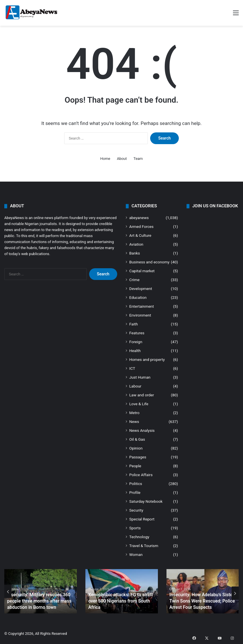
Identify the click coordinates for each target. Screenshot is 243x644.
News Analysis (142, 430)
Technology (139, 537)
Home (105, 159)
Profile (135, 492)
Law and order (142, 395)
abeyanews (139, 218)
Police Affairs (141, 475)
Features (137, 333)
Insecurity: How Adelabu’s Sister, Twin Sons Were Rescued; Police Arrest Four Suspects (199, 602)
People (135, 466)
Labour (135, 386)
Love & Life (139, 404)
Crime (134, 280)
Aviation (136, 244)
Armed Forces (141, 226)
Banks (135, 253)
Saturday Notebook (146, 501)
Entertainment (142, 306)
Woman (136, 554)
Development (141, 289)
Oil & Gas (137, 439)
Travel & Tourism (144, 546)
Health (135, 351)
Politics (136, 484)
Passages (138, 457)
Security (136, 510)
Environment (140, 315)
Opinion (136, 448)
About (122, 159)
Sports (135, 528)
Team (138, 159)
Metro (134, 413)
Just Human (140, 377)
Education (138, 297)
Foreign (136, 342)
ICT (132, 368)
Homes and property (147, 359)
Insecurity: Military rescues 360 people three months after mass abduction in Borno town (36, 602)
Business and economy (149, 262)
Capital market (142, 271)
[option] (41, 591)
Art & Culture (140, 235)
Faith (134, 324)
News (134, 422)
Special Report (142, 519)
